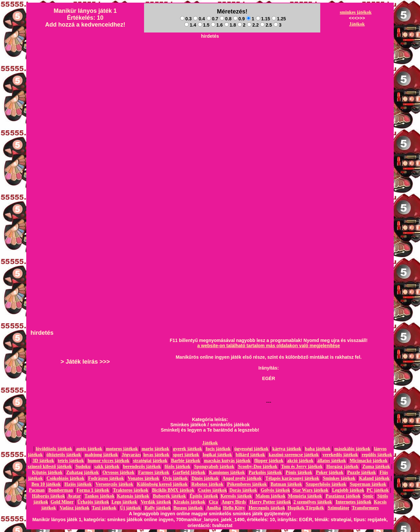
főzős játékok (177, 467)
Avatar (74, 496)
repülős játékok (377, 455)
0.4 (199, 19)
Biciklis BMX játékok (173, 490)
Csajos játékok (212, 490)
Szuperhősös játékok (326, 484)
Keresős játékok (236, 496)
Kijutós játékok (47, 472)
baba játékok (318, 449)
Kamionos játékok (227, 472)
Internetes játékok (354, 502)
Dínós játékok (205, 478)
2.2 (253, 25)
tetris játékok (71, 461)
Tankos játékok (100, 496)
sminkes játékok (356, 12)
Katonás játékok (133, 496)
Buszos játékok (188, 508)
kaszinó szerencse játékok (294, 455)
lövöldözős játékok (54, 449)
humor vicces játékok (108, 461)
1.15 (263, 19)
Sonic (368, 496)
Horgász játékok (343, 467)
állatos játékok (332, 461)
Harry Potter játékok (270, 502)
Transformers (365, 508)
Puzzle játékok (361, 472)
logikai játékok (217, 455)
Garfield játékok (189, 472)
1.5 (204, 25)
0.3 (186, 19)
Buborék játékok (169, 496)
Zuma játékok (376, 467)
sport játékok (186, 455)
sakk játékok (107, 467)
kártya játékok (287, 449)
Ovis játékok (176, 478)
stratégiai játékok (150, 461)
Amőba (214, 508)
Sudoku (83, 467)
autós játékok (89, 449)
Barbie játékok (186, 461)
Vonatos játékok (143, 478)
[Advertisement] (210, 56)
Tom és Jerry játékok (302, 467)
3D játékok (43, 461)
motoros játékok (122, 449)
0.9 (239, 19)
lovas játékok (156, 455)
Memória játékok (305, 496)
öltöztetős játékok (63, 455)
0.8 (226, 19)
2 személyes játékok (313, 502)
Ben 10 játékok (46, 484)
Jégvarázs (131, 455)
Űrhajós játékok (93, 502)
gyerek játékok (188, 449)
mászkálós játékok (352, 449)
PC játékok (378, 490)
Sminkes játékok (339, 478)
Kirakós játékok (189, 502)
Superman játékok (368, 484)
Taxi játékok (104, 508)
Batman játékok (286, 484)
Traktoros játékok (131, 490)
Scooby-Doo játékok (258, 467)
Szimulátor (339, 508)
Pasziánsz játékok (343, 496)
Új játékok (130, 508)
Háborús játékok (48, 496)
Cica (213, 502)
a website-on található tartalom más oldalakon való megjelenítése (269, 346)
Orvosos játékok (118, 472)
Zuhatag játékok (83, 472)
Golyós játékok (276, 490)
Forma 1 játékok (93, 490)
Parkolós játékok (265, 472)
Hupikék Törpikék (306, 508)
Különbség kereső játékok (162, 484)
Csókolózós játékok (66, 478)
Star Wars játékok (311, 490)
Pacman (37, 490)
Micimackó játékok (368, 461)
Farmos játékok (154, 472)
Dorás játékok (243, 490)
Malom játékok (271, 496)
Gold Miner (62, 502)
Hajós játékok (78, 484)
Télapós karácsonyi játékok (292, 478)
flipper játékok (269, 461)
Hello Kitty (234, 508)
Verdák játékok (156, 502)
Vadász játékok (75, 508)
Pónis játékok (299, 472)
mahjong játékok (101, 455)
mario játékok (155, 449)
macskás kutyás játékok (227, 461)
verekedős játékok (340, 455)
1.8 (230, 25)
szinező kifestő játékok (50, 467)
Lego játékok (124, 502)
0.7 (212, 19)
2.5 (266, 25)
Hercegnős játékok (267, 508)
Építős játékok (204, 496)
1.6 (217, 25)
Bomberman (61, 490)
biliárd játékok (250, 455)
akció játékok (300, 461)
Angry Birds (234, 502)
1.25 (279, 19)
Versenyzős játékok (114, 484)
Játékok (357, 24)
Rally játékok (158, 508)
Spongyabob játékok (214, 467)
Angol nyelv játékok (242, 478)
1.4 (190, 25)
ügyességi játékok (252, 449)
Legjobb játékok (348, 490)
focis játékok (218, 449)
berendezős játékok (142, 467)
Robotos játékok (207, 484)
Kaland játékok (374, 478)
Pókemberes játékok (247, 484)
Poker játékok (330, 472)
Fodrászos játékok (106, 478)
